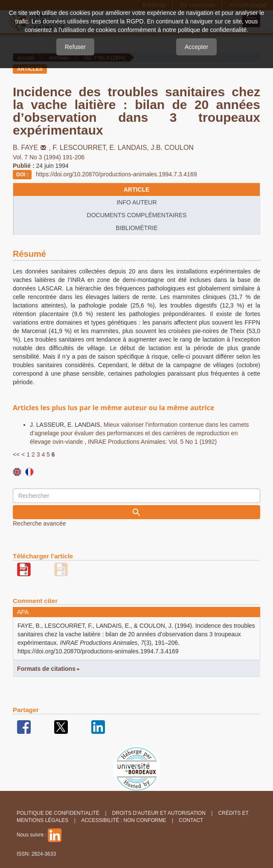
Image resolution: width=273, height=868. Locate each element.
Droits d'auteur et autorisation (159, 813)
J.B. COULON (172, 148)
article (137, 190)
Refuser (75, 47)
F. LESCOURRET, (81, 148)
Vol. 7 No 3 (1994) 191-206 (49, 157)
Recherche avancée (39, 523)
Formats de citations (48, 669)
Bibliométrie (136, 228)
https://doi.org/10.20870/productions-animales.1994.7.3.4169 (116, 174)
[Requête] (136, 496)
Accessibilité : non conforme (123, 820)
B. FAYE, (33, 148)
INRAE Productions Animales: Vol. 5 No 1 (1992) (152, 442)
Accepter (196, 47)
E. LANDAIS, (130, 148)
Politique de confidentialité (58, 813)
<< (16, 454)
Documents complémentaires (137, 215)
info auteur (136, 202)
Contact (191, 820)
